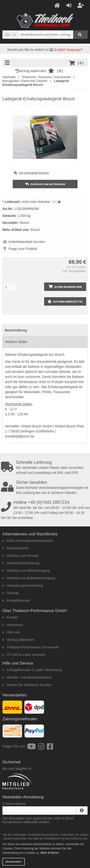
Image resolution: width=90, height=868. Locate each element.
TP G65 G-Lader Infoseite (24, 655)
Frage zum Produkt (23, 249)
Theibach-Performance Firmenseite (31, 647)
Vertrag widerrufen (32, 71)
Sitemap (11, 593)
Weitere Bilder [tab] (16, 342)
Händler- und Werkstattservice (27, 677)
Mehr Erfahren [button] (50, 853)
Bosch (35, 230)
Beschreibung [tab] (16, 330)
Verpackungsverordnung (23, 585)
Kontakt (10, 617)
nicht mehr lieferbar (36, 202)
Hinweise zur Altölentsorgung (26, 571)
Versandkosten (77, 271)
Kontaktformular (16, 600)
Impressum (13, 625)
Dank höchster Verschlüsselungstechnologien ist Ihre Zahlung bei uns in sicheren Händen (45, 487)
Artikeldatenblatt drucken (27, 242)
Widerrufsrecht (15, 548)
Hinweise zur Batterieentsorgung (29, 578)
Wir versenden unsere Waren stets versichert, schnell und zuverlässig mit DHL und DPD (45, 467)
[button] (10, 35)
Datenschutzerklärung (21, 563)
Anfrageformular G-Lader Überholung (32, 670)
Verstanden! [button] (14, 862)
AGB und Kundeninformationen (28, 541)
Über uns (11, 632)
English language (65, 50)
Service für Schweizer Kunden (27, 685)
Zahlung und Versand (20, 556)
